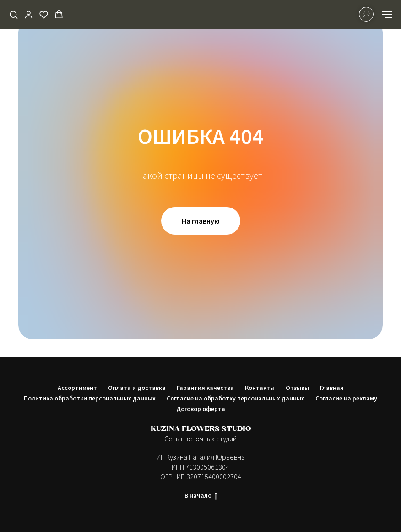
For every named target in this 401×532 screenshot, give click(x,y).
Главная (332, 388)
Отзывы (297, 388)
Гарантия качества (205, 388)
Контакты (260, 388)
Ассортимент (77, 388)
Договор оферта (201, 409)
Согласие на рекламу (346, 398)
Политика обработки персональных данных (90, 398)
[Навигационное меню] (387, 15)
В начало (201, 496)
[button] (14, 14)
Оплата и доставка (137, 388)
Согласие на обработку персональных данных (236, 398)
